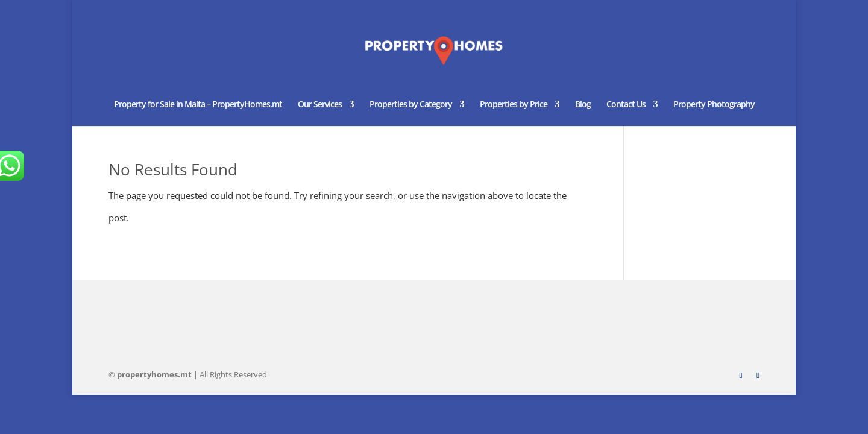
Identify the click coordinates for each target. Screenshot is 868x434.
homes (154, 374)
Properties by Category (411, 105)
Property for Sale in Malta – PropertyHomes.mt (198, 105)
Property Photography (714, 105)
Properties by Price (514, 105)
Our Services (320, 105)
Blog (583, 105)
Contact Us (626, 105)
